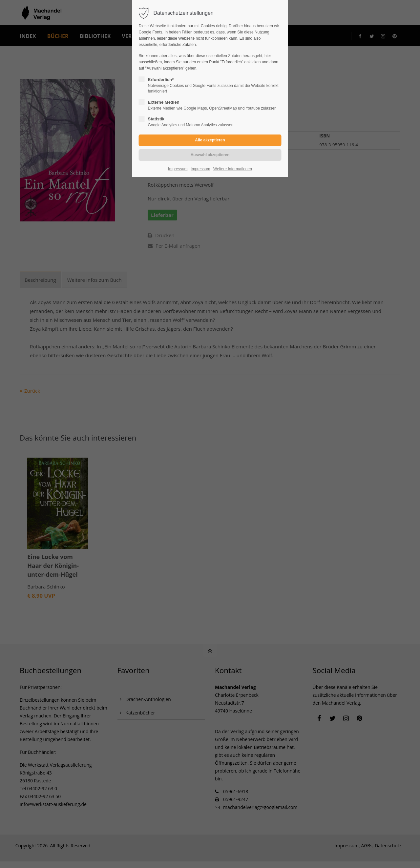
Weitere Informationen (233, 169)
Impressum (178, 169)
